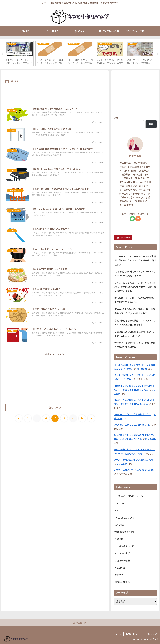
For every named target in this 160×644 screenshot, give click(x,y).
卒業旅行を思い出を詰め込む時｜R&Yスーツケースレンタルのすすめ (135, 334)
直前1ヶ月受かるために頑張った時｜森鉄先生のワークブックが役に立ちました (135, 311)
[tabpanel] (19, 53)
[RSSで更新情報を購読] (138, 219)
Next (158, 54)
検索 (116, 118)
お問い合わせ (132, 634)
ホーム (118, 634)
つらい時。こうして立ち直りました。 (132, 414)
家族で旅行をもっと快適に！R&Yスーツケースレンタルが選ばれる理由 (135, 323)
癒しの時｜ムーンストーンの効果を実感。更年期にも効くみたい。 (135, 300)
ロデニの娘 (135, 156)
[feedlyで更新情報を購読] (132, 219)
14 (82, 418)
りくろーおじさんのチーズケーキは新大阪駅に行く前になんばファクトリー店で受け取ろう (135, 260)
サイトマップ (150, 634)
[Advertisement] (55, 94)
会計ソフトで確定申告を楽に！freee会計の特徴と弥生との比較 (135, 345)
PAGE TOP (80, 623)
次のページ (55, 408)
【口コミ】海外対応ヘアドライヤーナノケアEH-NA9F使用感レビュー (135, 274)
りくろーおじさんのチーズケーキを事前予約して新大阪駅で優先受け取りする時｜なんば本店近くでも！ (135, 287)
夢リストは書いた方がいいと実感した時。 (135, 460)
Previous (2, 54)
